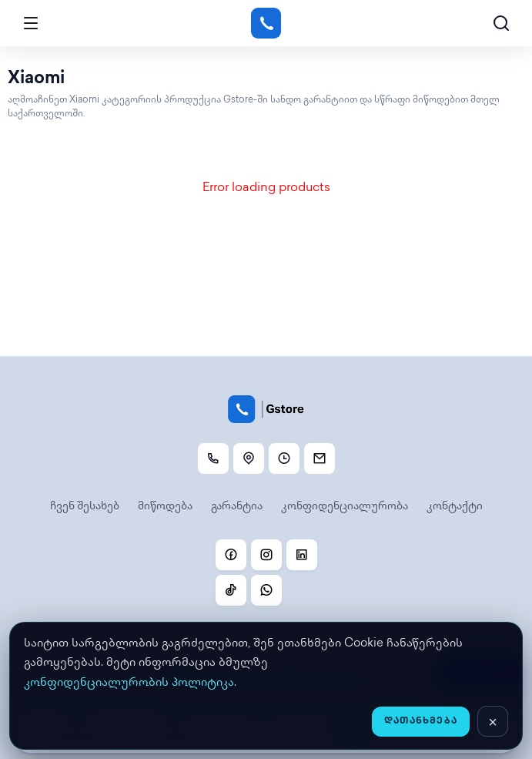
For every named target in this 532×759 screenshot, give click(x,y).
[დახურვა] (493, 721)
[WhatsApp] (266, 590)
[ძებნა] (501, 23)
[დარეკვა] (213, 458)
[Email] (320, 458)
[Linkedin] (302, 555)
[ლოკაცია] (249, 458)
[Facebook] (231, 555)
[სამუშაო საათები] (284, 458)
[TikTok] (231, 590)
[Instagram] (266, 555)
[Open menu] (31, 23)
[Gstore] (266, 23)
